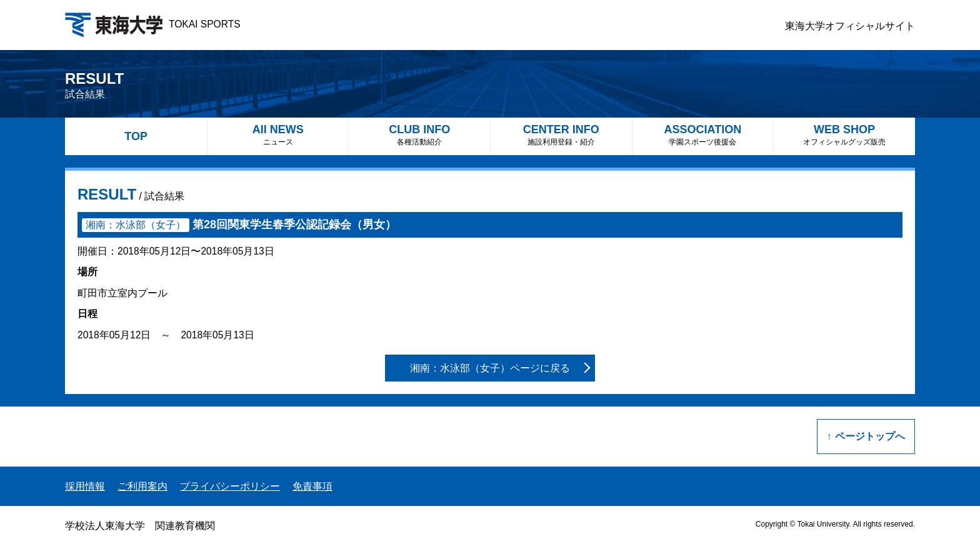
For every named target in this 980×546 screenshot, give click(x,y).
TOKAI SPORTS (153, 24)
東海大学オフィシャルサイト (850, 26)
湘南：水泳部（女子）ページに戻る (490, 368)
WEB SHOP (844, 135)
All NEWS (278, 135)
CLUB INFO (419, 135)
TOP (136, 136)
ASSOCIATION (703, 135)
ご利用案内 (142, 486)
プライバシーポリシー (230, 486)
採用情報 (85, 486)
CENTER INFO (561, 135)
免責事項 (312, 486)
